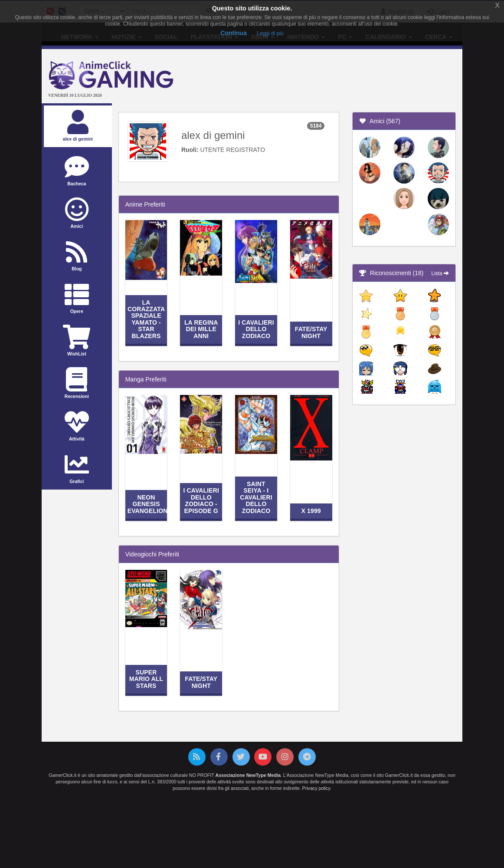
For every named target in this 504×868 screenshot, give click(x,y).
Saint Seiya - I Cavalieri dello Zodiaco (256, 497)
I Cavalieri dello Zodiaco (256, 329)
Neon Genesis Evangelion (148, 504)
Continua (234, 33)
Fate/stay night (311, 332)
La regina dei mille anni (201, 329)
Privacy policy (316, 788)
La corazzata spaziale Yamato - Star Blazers (146, 319)
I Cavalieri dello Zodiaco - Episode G (201, 500)
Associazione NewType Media (248, 775)
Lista (440, 273)
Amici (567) (380, 121)
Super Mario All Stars (146, 679)
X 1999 (311, 511)
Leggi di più (270, 33)
